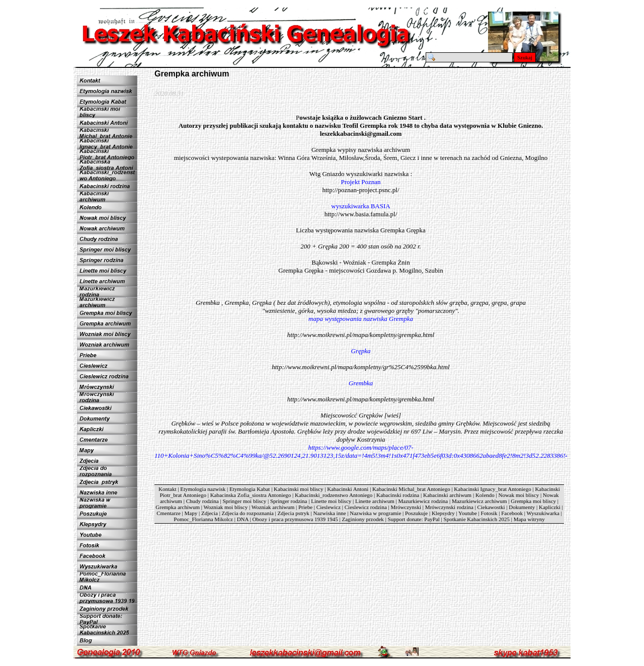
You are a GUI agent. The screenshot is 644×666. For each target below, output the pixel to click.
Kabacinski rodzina (398, 495)
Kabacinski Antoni (348, 489)
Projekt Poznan (360, 182)
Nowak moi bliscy (518, 495)
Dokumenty (522, 507)
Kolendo (485, 495)
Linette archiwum (375, 501)
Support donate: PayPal (414, 519)
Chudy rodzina (203, 501)
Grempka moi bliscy (533, 501)
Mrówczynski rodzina (449, 507)
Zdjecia (210, 513)
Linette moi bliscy (331, 501)
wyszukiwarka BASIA (360, 206)
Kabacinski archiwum (447, 495)
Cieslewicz (329, 507)
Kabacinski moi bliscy (298, 489)
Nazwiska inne (329, 513)
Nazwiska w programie (375, 513)
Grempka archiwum (178, 507)
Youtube (468, 513)
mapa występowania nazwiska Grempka (361, 319)
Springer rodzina (289, 501)
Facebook (512, 513)
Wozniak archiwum (273, 507)
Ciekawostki (491, 507)
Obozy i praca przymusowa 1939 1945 (295, 519)
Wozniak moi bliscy (225, 507)
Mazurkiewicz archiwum (479, 501)
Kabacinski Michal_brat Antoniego (411, 489)
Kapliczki (550, 507)
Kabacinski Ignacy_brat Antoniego (492, 489)
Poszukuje (416, 513)
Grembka (361, 383)
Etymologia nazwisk (203, 489)
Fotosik (489, 513)
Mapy (191, 513)
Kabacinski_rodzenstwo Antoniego (334, 495)
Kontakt (167, 489)
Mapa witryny (529, 519)
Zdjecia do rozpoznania (248, 513)
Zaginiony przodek (363, 519)
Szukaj (525, 57)
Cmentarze (169, 513)
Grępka (361, 351)
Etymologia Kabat (250, 489)
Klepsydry (443, 513)
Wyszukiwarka (543, 513)
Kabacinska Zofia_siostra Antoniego (251, 495)
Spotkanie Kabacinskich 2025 (477, 519)
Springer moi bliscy (244, 501)
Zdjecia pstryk (294, 513)
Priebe (305, 507)
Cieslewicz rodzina (366, 507)
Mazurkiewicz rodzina (423, 501)
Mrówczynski (406, 507)
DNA (243, 519)
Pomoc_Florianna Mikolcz (203, 519)
